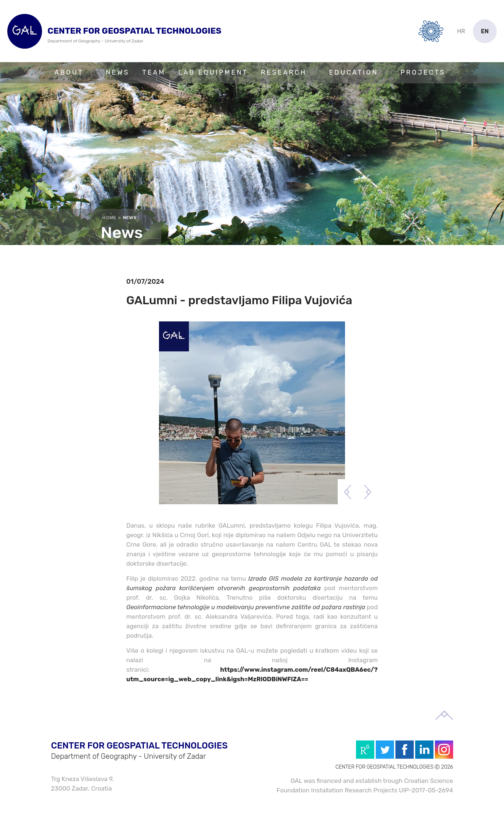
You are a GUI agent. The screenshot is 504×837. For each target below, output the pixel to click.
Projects (423, 72)
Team (154, 72)
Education (354, 72)
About (69, 72)
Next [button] (368, 492)
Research (284, 72)
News (118, 72)
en (485, 31)
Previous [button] (348, 492)
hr (461, 31)
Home (109, 218)
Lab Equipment (213, 72)
